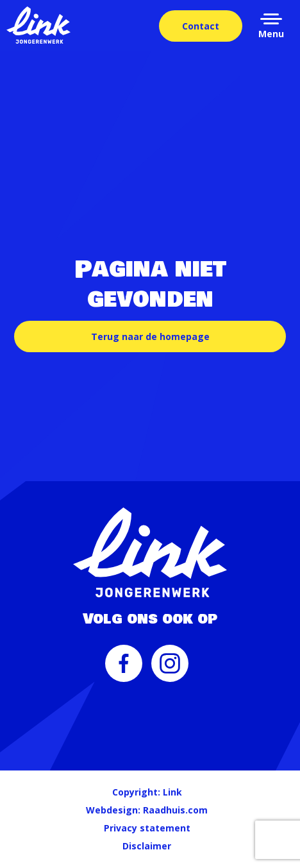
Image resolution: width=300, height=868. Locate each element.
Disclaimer (147, 846)
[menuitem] (124, 670)
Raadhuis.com (175, 810)
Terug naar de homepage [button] (150, 336)
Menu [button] (271, 34)
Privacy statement (147, 828)
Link (172, 792)
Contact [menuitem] (201, 26)
